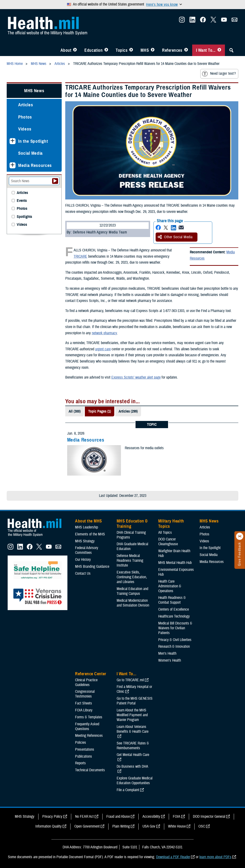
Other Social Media (175, 237)
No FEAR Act (84, 817)
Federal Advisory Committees (87, 550)
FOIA (177, 817)
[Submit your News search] (55, 181)
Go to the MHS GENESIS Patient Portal (135, 701)
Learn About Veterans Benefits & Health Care (133, 729)
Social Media (30, 153)
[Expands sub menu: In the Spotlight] (13, 141)
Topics (122, 50)
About (66, 50)
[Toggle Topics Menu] (131, 50)
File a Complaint (128, 790)
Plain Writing (121, 826)
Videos (25, 129)
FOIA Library (84, 710)
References (172, 50)
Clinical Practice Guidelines (86, 682)
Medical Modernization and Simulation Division (133, 603)
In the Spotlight (33, 141)
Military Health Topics (171, 524)
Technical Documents (90, 770)
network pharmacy (104, 333)
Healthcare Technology (174, 616)
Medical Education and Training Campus (132, 591)
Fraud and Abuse (118, 817)
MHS (145, 50)
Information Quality (49, 826)
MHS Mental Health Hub (175, 563)
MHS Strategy (85, 541)
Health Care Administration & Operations (170, 586)
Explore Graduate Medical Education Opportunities (135, 781)
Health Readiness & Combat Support (172, 600)
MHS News (34, 91)
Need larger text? (219, 74)
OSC (202, 826)
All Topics (165, 533)
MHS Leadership (87, 527)
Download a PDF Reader (173, 857)
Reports (80, 763)
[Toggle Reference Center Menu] (186, 50)
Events (22, 201)
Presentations (85, 749)
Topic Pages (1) (100, 411)
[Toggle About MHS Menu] (75, 50)
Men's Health (167, 653)
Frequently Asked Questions (87, 726)
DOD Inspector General (209, 817)
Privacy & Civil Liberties (175, 640)
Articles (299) (128, 411)
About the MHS (89, 521)
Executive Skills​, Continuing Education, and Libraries (132, 577)
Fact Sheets (84, 703)
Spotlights (24, 217)
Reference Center (91, 674)
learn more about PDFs (215, 857)
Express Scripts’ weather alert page (136, 377)
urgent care (103, 349)
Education (93, 50)
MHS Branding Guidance (92, 567)
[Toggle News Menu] (153, 50)
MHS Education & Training (132, 524)
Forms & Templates (89, 717)
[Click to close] (240, 536)
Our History (83, 560)
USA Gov (149, 826)
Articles (26, 105)
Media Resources (86, 440)
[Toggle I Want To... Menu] (219, 50)
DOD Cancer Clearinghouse (168, 542)
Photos (25, 117)
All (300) (75, 411)
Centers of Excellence (174, 609)
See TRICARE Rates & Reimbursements (133, 746)
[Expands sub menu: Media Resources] (13, 165)
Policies (81, 743)
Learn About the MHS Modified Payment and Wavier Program (132, 715)
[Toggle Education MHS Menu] (106, 50)
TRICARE (80, 256)
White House (177, 826)
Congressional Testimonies (85, 694)
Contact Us (83, 573)
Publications (84, 756)
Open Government (87, 826)
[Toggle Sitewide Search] (231, 50)
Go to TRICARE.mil (130, 680)
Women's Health (170, 660)
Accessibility (151, 817)
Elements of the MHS (90, 534)
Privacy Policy (52, 817)
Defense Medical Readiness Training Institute (130, 561)
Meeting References (89, 736)
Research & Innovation (174, 647)
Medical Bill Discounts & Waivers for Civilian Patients (175, 628)
